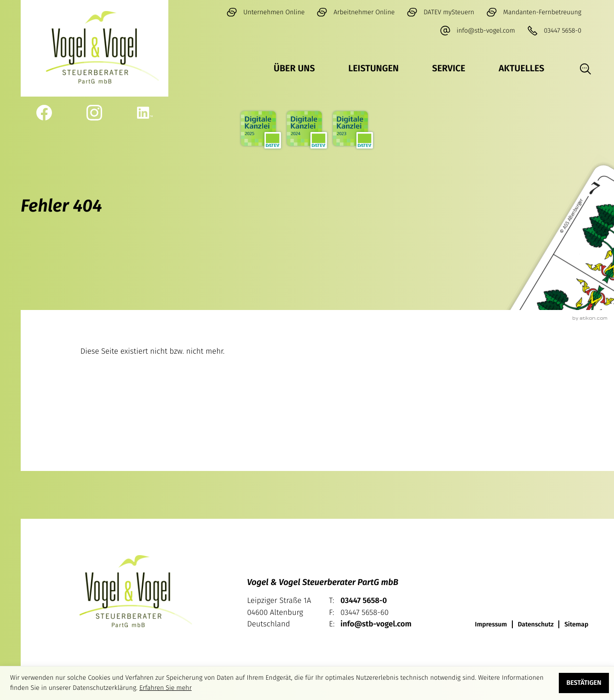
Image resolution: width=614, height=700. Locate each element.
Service (449, 69)
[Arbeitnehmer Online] (356, 12)
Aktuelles (521, 69)
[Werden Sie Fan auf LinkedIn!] (145, 113)
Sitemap (576, 624)
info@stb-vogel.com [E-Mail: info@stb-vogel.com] (376, 624)
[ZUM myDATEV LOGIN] (265, 12)
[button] (554, 31)
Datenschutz (536, 624)
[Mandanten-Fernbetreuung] (534, 12)
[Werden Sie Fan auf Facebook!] (44, 113)
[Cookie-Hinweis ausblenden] (584, 683)
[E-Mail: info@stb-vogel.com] (477, 31)
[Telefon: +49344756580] (364, 601)
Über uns (294, 69)
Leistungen (373, 69)
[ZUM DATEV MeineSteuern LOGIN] (440, 12)
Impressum (491, 624)
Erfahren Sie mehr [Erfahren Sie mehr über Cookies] (166, 688)
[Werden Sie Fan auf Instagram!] (95, 113)
